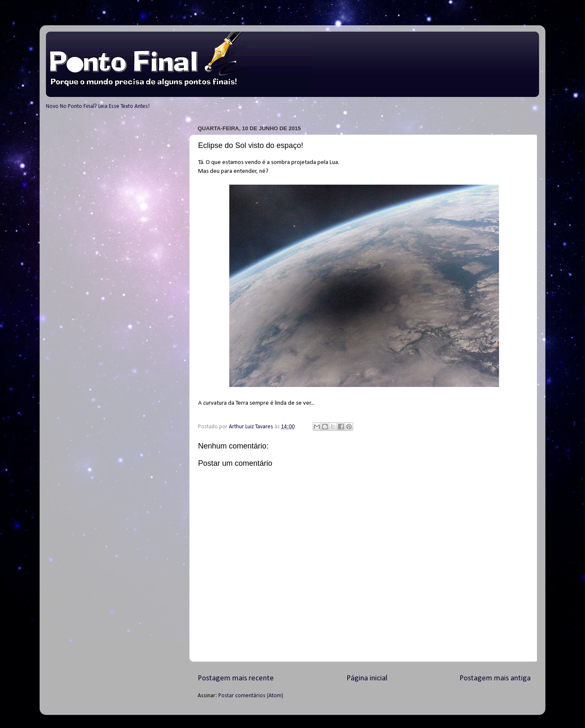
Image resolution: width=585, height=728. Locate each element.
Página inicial (367, 678)
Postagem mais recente (236, 678)
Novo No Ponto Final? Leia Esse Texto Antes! (98, 106)
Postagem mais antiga (495, 678)
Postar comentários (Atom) (251, 696)
